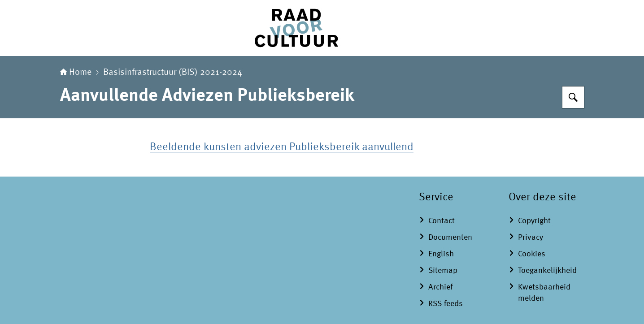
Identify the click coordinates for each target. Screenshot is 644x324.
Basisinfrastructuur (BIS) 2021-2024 (173, 73)
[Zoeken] (573, 97)
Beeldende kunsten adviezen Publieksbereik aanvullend (282, 147)
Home (76, 73)
